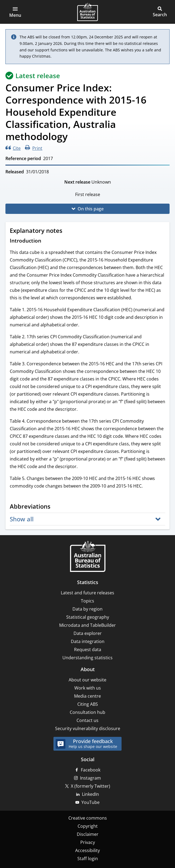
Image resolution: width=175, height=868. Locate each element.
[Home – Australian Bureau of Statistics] (88, 557)
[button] (15, 12)
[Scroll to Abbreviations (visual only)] (56, 507)
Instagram (90, 778)
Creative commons (88, 818)
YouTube (90, 802)
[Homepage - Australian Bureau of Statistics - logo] (87, 12)
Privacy (88, 842)
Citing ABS (88, 704)
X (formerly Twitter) (90, 786)
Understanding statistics (87, 658)
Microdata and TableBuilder (87, 625)
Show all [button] (22, 519)
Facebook (91, 770)
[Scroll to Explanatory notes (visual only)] (68, 231)
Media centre (87, 696)
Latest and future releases (87, 593)
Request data (88, 650)
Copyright (88, 826)
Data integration (88, 641)
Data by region (87, 609)
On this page (91, 209)
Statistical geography (88, 617)
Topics (87, 601)
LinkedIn (90, 794)
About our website (87, 680)
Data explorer (88, 633)
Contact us (87, 720)
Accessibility (87, 850)
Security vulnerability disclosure (88, 728)
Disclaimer (88, 834)
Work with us (88, 688)
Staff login (88, 859)
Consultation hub (87, 712)
